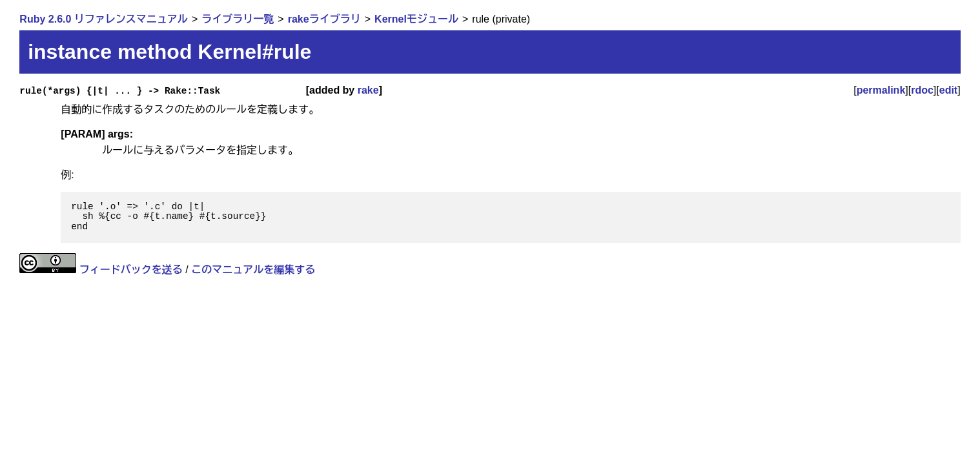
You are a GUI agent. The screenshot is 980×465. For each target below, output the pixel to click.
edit (948, 90)
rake (368, 90)
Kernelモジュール (416, 19)
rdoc (922, 90)
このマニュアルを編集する (253, 270)
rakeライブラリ (324, 19)
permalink (881, 90)
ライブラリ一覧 (238, 19)
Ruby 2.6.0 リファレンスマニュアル (103, 19)
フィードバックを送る (131, 270)
